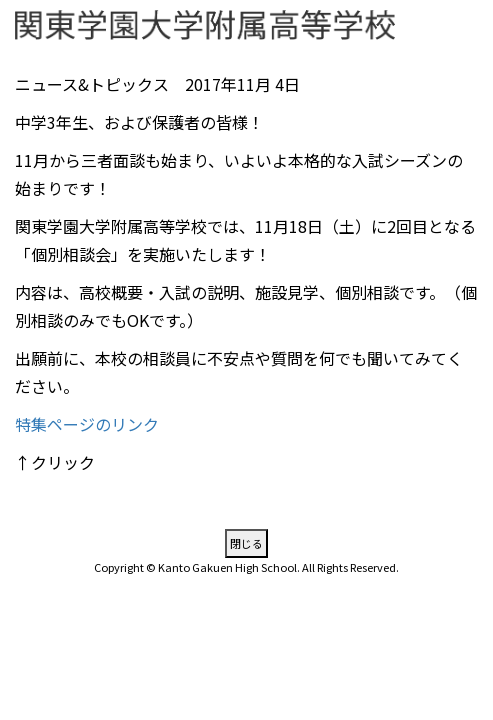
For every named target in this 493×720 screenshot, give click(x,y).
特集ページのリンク (87, 424)
